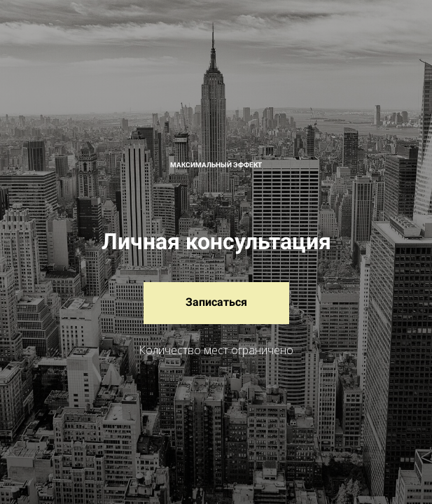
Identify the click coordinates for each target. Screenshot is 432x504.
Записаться (216, 302)
